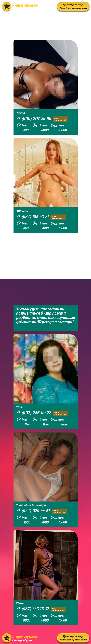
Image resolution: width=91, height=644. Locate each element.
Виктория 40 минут (31, 505)
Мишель (22, 211)
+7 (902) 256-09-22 (42, 413)
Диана (21, 603)
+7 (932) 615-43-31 (41, 217)
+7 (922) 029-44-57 (42, 511)
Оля (19, 407)
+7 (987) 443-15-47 (41, 609)
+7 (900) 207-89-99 (42, 119)
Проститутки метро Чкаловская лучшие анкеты (73, 6)
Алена (21, 113)
